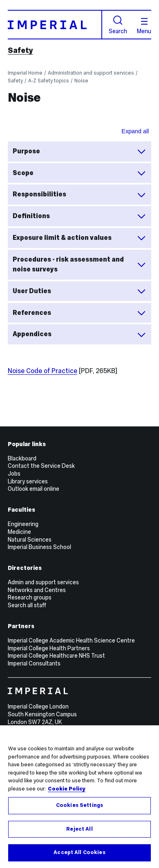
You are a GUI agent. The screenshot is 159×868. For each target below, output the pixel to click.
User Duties (79, 291)
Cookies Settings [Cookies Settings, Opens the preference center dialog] (79, 805)
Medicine (19, 532)
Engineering (23, 524)
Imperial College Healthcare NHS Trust (56, 656)
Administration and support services (91, 73)
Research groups (30, 597)
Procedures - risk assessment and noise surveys (79, 264)
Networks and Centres (37, 590)
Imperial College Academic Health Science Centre (71, 640)
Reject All (79, 829)
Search (118, 25)
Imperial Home (25, 73)
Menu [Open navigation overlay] (144, 26)
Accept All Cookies (79, 852)
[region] (79, 797)
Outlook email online (34, 489)
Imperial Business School (39, 547)
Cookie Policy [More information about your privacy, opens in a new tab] (67, 789)
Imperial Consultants (34, 663)
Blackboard (22, 458)
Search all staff (27, 605)
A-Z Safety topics (49, 81)
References (79, 313)
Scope (79, 173)
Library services (28, 481)
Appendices (79, 335)
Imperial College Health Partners (49, 648)
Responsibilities (79, 195)
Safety (20, 50)
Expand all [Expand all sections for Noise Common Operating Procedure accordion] (135, 131)
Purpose (79, 151)
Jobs (14, 474)
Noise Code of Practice (43, 371)
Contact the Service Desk (41, 466)
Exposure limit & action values (79, 238)
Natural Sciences (30, 540)
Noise (81, 81)
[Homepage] (55, 25)
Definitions (79, 216)
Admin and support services (43, 582)
